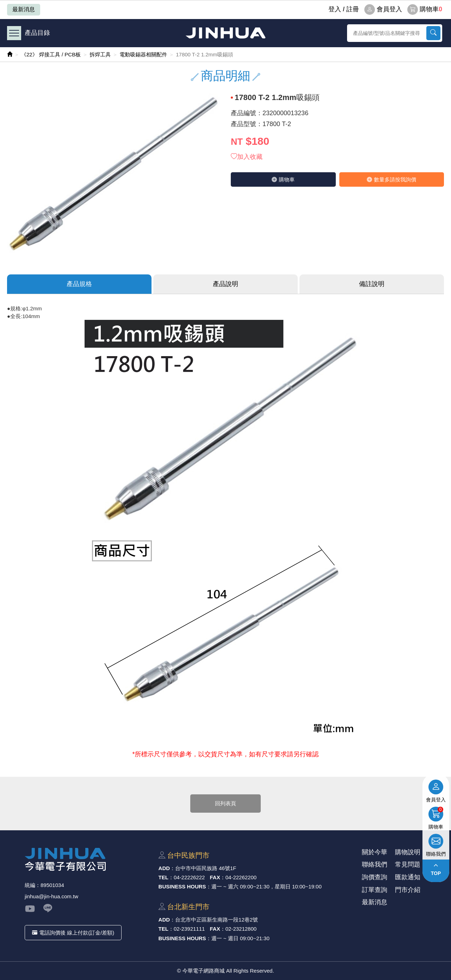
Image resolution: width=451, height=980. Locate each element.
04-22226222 (189, 877)
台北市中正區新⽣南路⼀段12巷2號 (217, 920)
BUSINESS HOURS (182, 886)
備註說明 (372, 284)
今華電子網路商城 (225, 33)
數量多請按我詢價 (391, 179)
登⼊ (335, 9)
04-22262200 (241, 877)
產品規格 (79, 284)
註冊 (353, 9)
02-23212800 (241, 929)
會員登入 (383, 10)
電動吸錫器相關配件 (143, 54)
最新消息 (24, 9)
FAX (215, 877)
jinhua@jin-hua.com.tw (51, 896)
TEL (163, 877)
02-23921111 (189, 929)
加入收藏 (247, 157)
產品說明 (225, 284)
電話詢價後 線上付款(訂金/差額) (73, 933)
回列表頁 (225, 803)
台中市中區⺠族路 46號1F (206, 868)
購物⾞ (283, 179)
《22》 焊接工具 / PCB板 (51, 54)
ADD (164, 868)
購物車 (425, 10)
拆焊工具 (100, 54)
